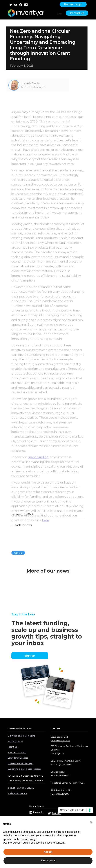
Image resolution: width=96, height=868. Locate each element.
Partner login (73, 4)
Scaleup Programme (18, 793)
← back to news (22, 525)
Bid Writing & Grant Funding (21, 736)
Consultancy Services (18, 758)
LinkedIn (39, 812)
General (18, 553)
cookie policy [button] (28, 839)
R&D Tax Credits (15, 741)
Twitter (56, 813)
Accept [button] (48, 852)
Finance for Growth (17, 752)
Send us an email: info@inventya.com (60, 739)
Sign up (30, 656)
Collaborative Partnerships (20, 763)
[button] (91, 822)
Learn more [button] (48, 860)
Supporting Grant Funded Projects (24, 769)
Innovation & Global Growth (21, 788)
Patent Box (13, 747)
